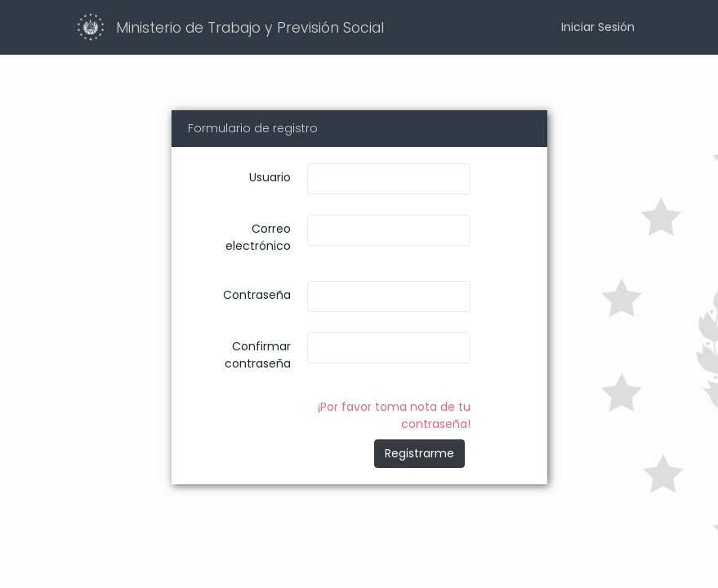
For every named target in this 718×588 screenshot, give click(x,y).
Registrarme (419, 453)
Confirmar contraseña (258, 355)
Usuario (270, 177)
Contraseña (257, 295)
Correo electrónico (258, 237)
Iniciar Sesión (598, 27)
